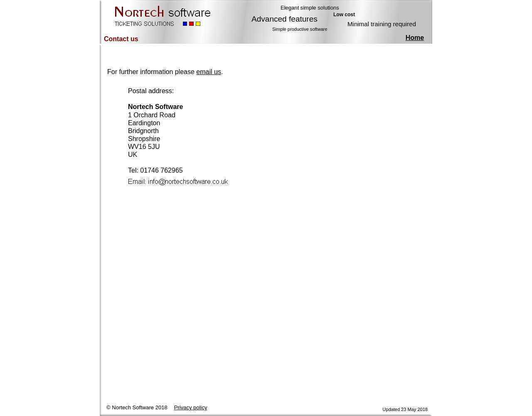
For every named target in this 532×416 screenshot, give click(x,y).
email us (209, 72)
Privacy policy (191, 407)
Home (415, 38)
